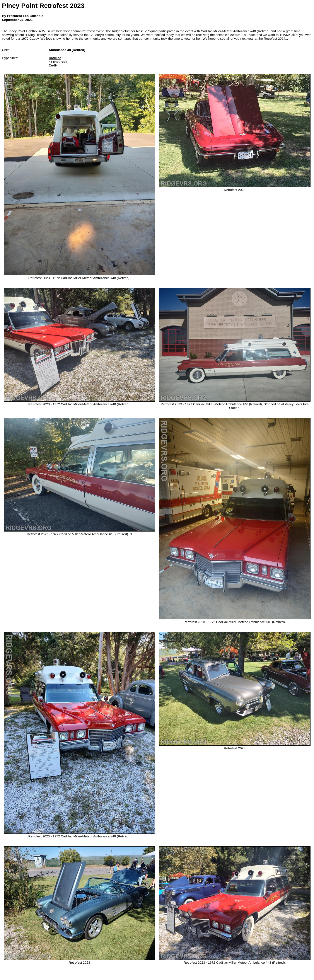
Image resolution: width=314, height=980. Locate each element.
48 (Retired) (58, 62)
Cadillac (55, 58)
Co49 (53, 65)
